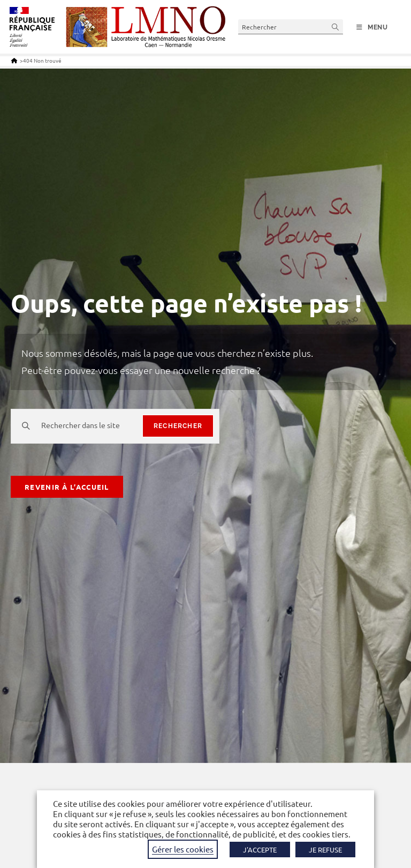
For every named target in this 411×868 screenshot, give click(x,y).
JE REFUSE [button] (325, 850)
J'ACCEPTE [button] (260, 850)
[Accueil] (14, 60)
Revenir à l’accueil (67, 487)
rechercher (178, 426)
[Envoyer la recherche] (336, 27)
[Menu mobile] (372, 27)
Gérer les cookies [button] (183, 849)
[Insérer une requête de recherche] (291, 27)
